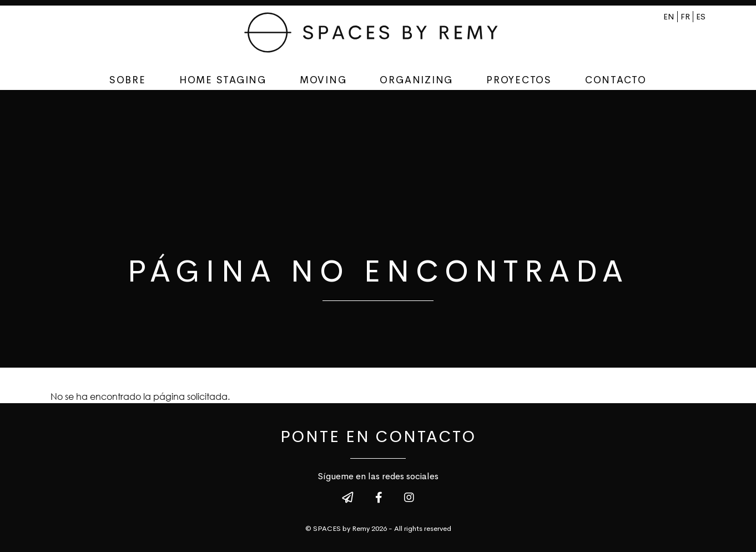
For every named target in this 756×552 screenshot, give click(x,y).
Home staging (223, 80)
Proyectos (519, 80)
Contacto (616, 80)
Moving (323, 80)
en (669, 17)
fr (685, 17)
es (701, 17)
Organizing (416, 80)
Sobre (128, 80)
